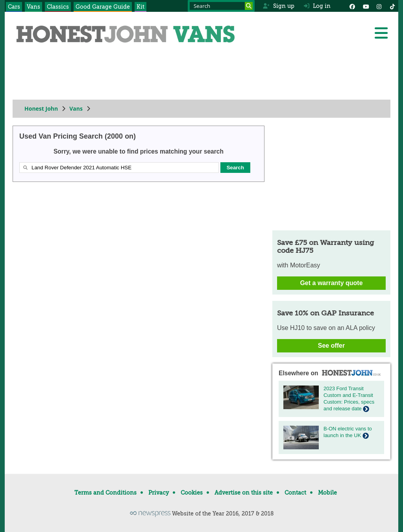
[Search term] (221, 6)
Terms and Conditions (105, 493)
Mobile (327, 493)
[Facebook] (352, 6)
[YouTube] (366, 6)
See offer (331, 346)
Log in (317, 6)
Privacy (159, 493)
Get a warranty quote (331, 283)
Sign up (278, 6)
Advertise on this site (244, 493)
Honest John (41, 108)
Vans (33, 7)
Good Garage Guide (103, 7)
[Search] (249, 6)
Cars (14, 7)
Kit (140, 7)
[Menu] (381, 33)
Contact (295, 493)
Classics (58, 7)
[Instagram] (379, 6)
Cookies (192, 493)
